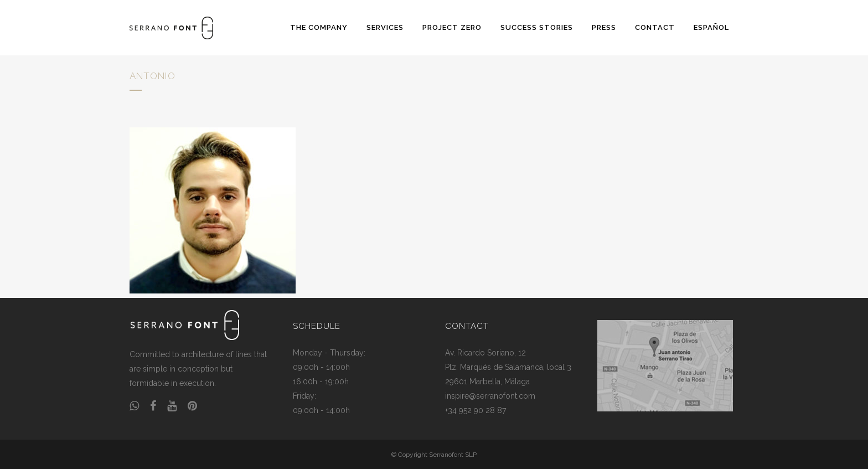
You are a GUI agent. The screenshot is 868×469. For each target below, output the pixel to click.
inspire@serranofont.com (490, 396)
